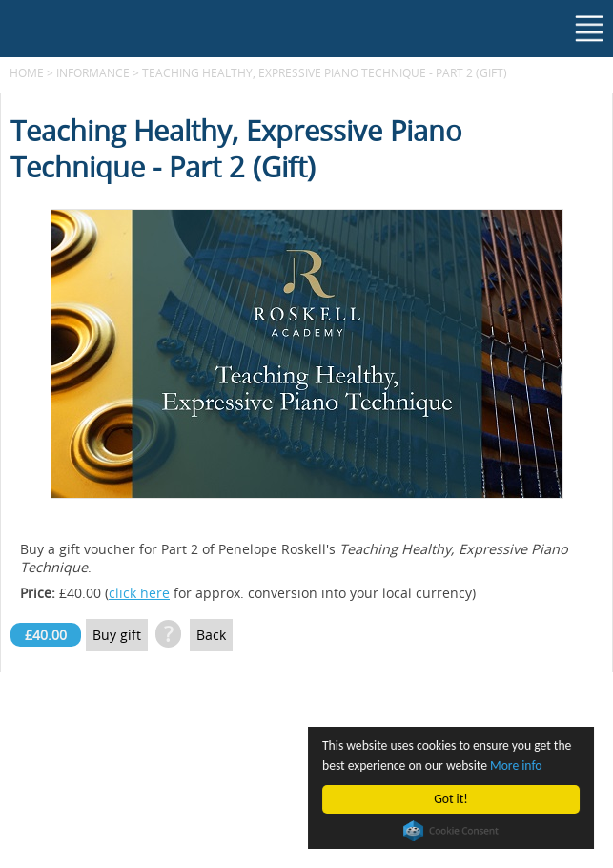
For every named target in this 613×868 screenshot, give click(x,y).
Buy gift (117, 635)
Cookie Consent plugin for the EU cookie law (451, 831)
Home (27, 72)
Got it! (451, 799)
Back (211, 635)
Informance (93, 72)
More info (516, 765)
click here (139, 593)
